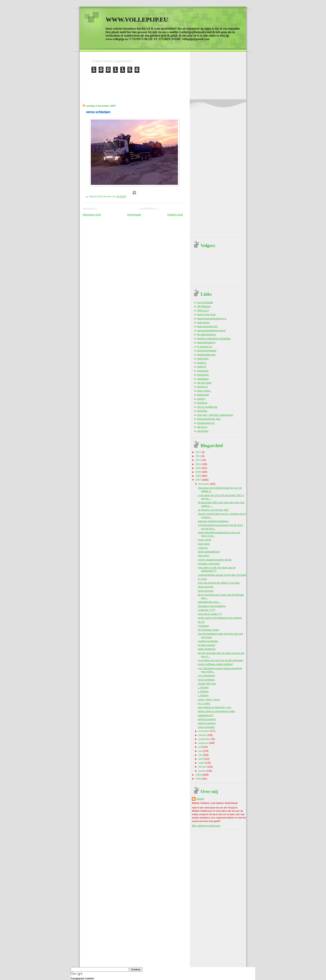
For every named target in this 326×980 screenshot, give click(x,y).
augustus (204, 743)
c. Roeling (203, 687)
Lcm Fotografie (205, 302)
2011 (199, 464)
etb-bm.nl (202, 427)
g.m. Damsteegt (206, 675)
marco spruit (205, 540)
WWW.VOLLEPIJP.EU (137, 19)
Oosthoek (202, 403)
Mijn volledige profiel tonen (206, 826)
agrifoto (201, 399)
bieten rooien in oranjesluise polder (217, 711)
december (204, 484)
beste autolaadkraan (209, 552)
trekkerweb (203, 395)
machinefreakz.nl (206, 342)
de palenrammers (206, 334)
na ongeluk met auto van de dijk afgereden (221, 660)
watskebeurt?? (206, 715)
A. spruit (202, 579)
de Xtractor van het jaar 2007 (213, 510)
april (201, 759)
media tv (202, 363)
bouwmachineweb (207, 350)
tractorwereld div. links (209, 419)
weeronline (203, 359)
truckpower (203, 375)
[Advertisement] (171, 83)
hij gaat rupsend (207, 645)
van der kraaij (204, 383)
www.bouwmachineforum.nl (212, 318)
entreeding (203, 371)
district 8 (202, 367)
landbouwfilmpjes (206, 355)
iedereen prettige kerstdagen (213, 521)
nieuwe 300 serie (207, 684)
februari (203, 767)
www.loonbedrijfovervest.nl (211, 330)
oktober (203, 735)
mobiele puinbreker (208, 641)
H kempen (203, 626)
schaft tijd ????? (207, 610)
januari (202, 771)
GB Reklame (204, 306)
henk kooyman (206, 587)
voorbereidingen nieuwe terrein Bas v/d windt (222, 575)
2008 (199, 476)
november (204, 731)
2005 (199, 779)
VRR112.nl (203, 310)
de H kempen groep (209, 630)
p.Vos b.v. (203, 548)
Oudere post (175, 215)
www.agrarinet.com (207, 326)
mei (201, 755)
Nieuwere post (92, 215)
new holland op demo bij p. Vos (215, 707)
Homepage (134, 215)
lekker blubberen (207, 649)
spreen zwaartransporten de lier (215, 560)
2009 (199, 472)
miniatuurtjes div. (206, 423)
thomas (200, 799)
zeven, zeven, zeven (209, 699)
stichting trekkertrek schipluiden (214, 338)
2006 (199, 775)
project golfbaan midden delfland (215, 664)
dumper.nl (202, 387)
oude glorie (204, 544)
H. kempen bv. (205, 347)
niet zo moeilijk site (207, 407)
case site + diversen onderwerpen (215, 415)
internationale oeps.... (209, 602)
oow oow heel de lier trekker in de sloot (219, 583)
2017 (199, 452)
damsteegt (203, 431)
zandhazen (203, 379)
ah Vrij (201, 622)
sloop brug (204, 556)
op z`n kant (204, 703)
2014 (199, 456)
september (204, 739)
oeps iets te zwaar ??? (210, 614)
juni (201, 751)
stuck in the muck (206, 314)
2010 (199, 468)
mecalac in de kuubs (209, 564)
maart (202, 763)
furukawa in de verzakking (212, 606)
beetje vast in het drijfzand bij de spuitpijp (220, 618)
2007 (199, 480)
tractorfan (202, 411)
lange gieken (204, 391)
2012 (199, 460)
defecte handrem (207, 719)
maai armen (203, 322)
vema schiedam (98, 112)
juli (200, 747)
